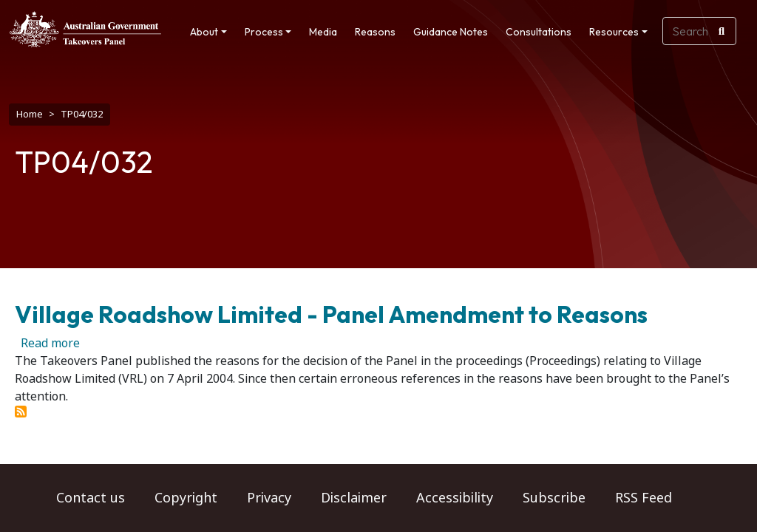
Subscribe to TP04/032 (21, 404)
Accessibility (455, 498)
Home (30, 114)
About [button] (204, 32)
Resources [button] (614, 32)
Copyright (186, 498)
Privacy (269, 498)
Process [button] (264, 32)
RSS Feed (644, 498)
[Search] (722, 31)
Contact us (91, 498)
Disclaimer (354, 498)
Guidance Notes (451, 32)
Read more (50, 336)
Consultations (539, 32)
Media (323, 32)
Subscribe (554, 498)
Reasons (375, 32)
